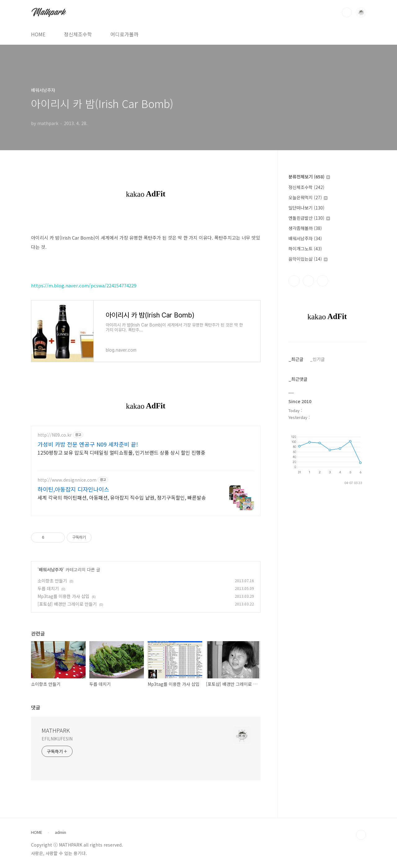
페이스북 (294, 281)
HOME (38, 34)
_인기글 (317, 359)
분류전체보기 (309, 177)
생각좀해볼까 (305, 228)
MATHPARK (56, 730)
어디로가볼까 (124, 34)
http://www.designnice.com (67, 480)
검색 (347, 12)
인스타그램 (308, 281)
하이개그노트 (305, 249)
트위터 (323, 281)
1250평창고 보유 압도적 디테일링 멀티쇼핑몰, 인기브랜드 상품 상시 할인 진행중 (121, 452)
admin (60, 832)
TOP (361, 835)
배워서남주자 (51, 569)
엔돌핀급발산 (309, 218)
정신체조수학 (78, 34)
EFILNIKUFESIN (57, 739)
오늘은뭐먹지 (308, 197)
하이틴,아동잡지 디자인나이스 (73, 489)
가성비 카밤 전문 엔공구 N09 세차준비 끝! (88, 444)
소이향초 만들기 (52, 581)
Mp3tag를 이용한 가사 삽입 (63, 596)
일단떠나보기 (306, 208)
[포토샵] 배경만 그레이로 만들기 (67, 604)
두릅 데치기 (48, 588)
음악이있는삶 (308, 259)
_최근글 (296, 359)
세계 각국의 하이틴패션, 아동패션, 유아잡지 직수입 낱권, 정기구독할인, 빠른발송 (122, 497)
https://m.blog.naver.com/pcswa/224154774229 (84, 285)
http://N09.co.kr (55, 435)
